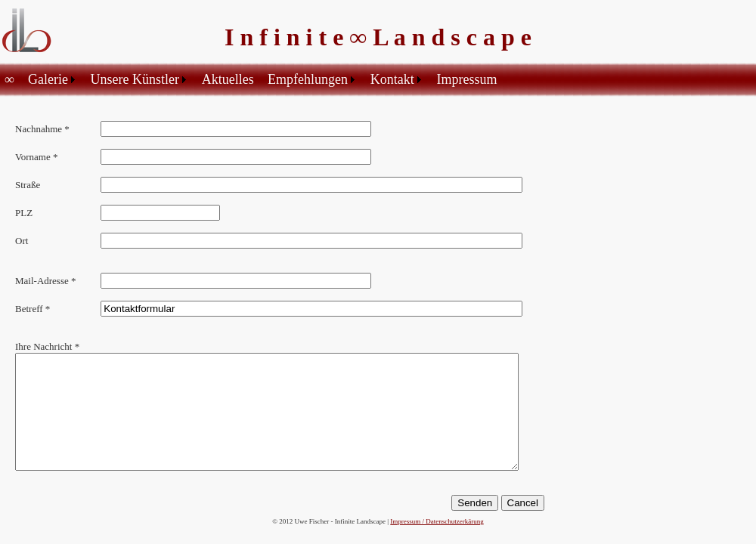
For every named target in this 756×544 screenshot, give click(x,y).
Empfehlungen (308, 79)
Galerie (48, 79)
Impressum (466, 79)
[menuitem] (12, 79)
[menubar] (253, 79)
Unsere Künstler (135, 79)
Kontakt (392, 79)
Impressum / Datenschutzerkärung (437, 521)
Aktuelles (228, 79)
